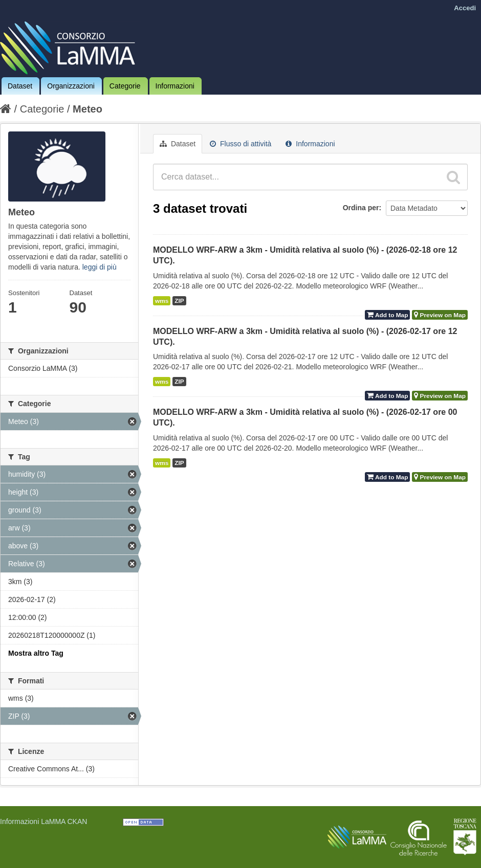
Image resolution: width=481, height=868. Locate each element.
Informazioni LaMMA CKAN (43, 821)
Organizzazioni (71, 86)
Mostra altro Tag (36, 653)
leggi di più (100, 267)
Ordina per (361, 208)
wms (162, 301)
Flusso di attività (240, 144)
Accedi (465, 8)
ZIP (179, 301)
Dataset (20, 86)
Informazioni (175, 86)
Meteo (88, 109)
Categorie (125, 86)
